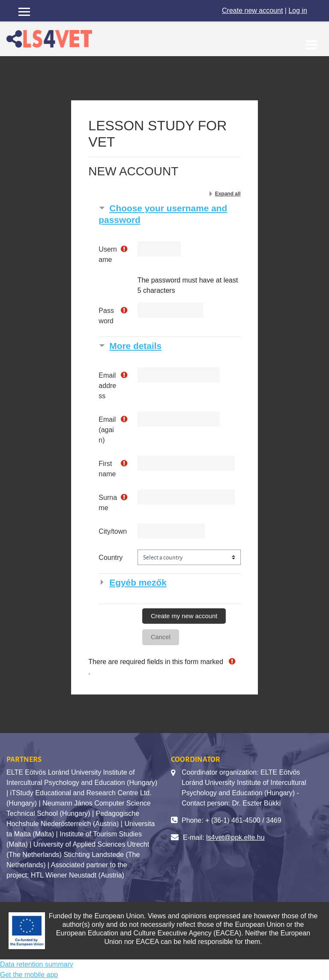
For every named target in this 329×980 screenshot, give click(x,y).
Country (111, 558)
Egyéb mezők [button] (138, 582)
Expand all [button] (228, 194)
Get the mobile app (29, 975)
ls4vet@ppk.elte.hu (235, 837)
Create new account (252, 11)
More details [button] (135, 346)
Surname (108, 503)
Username (108, 254)
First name (107, 469)
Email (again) (107, 430)
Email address (107, 386)
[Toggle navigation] (311, 40)
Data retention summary (37, 964)
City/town (113, 531)
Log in (298, 11)
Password (106, 316)
